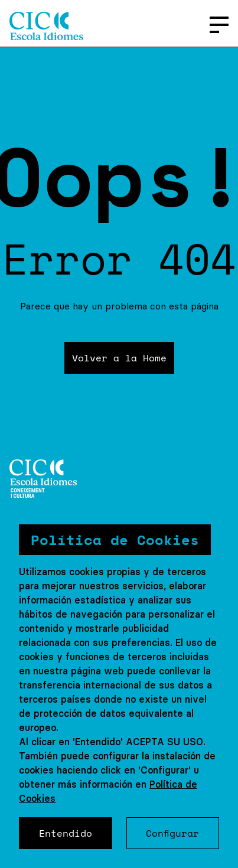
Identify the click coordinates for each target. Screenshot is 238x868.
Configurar (172, 833)
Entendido (66, 833)
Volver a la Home (119, 358)
